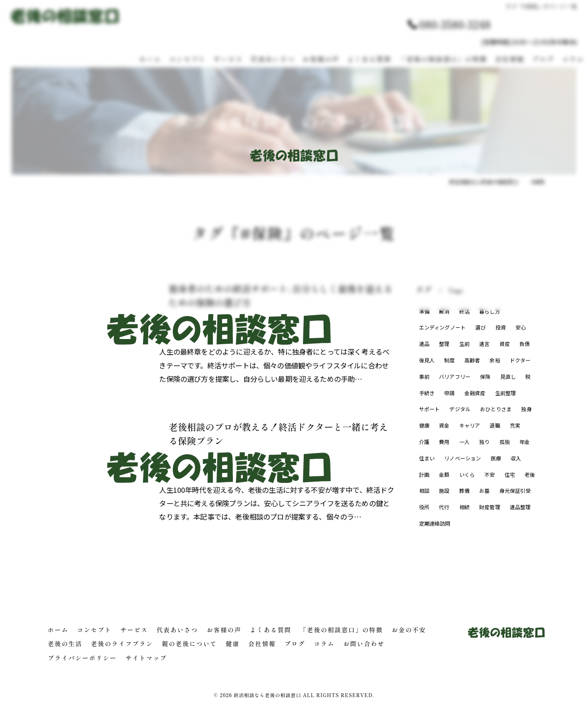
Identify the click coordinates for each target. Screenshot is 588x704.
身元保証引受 (515, 490)
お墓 (484, 490)
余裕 (495, 360)
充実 (515, 425)
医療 (496, 458)
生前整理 (506, 393)
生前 (464, 344)
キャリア (470, 425)
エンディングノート (443, 327)
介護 (424, 442)
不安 (490, 474)
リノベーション (462, 458)
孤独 (505, 442)
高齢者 (472, 360)
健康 (424, 425)
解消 (444, 311)
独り (484, 442)
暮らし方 (490, 311)
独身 (527, 409)
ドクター (520, 360)
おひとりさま (496, 409)
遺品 (424, 344)
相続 (464, 507)
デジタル (460, 409)
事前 (424, 376)
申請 (449, 393)
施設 (444, 490)
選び (481, 327)
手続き (427, 393)
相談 (424, 490)
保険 (486, 376)
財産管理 (490, 507)
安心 (521, 327)
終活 (464, 311)
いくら (467, 474)
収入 (516, 458)
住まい (427, 458)
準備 (424, 311)
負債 (525, 344)
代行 (444, 507)
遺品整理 (520, 507)
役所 (424, 507)
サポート (430, 409)
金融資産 (475, 393)
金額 (444, 474)
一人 (464, 442)
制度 (449, 360)
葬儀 (464, 490)
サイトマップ (146, 658)
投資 (501, 327)
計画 (424, 474)
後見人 (427, 360)
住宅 (510, 474)
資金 (444, 425)
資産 (505, 344)
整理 (444, 344)
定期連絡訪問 (435, 523)
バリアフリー (455, 376)
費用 (444, 442)
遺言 (484, 344)
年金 (525, 442)
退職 (495, 425)
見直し (508, 376)
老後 (530, 474)
